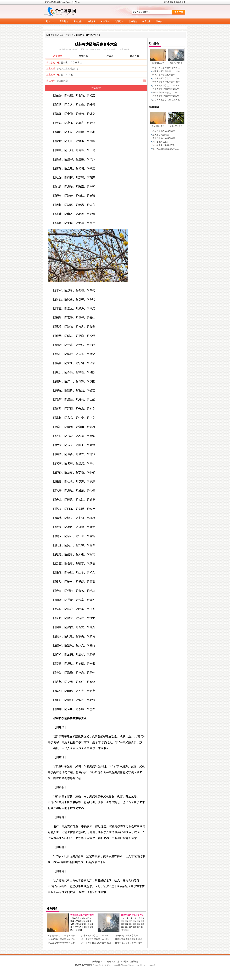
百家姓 (159, 22)
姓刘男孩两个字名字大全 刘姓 (95, 939)
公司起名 (119, 22)
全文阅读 (78, 930)
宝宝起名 (64, 22)
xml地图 (125, 962)
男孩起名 (78, 22)
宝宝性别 (51, 75)
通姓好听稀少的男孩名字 (164, 138)
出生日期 (51, 81)
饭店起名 (147, 22)
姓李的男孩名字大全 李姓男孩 (61, 936)
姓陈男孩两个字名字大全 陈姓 (61, 943)
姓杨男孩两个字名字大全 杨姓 (61, 939)
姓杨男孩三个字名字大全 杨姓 (129, 943)
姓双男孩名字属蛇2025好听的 (166, 96)
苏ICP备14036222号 (83, 965)
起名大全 (181, 2)
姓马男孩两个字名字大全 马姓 (129, 939)
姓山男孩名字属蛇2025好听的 (166, 89)
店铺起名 (133, 22)
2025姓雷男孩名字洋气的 (164, 145)
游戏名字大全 (170, 2)
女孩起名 (91, 22)
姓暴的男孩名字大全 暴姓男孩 (166, 100)
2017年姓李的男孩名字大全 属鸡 (96, 943)
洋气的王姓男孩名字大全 (126, 936)
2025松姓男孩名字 (161, 142)
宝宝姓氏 (51, 69)
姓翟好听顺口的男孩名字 (164, 131)
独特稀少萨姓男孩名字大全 (165, 93)
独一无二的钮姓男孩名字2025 (166, 149)
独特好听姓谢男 (158, 126)
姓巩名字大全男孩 (161, 135)
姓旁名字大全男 (176, 126)
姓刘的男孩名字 (158, 63)
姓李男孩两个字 (176, 63)
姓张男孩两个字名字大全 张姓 (95, 936)
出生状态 (51, 63)
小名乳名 (105, 22)
